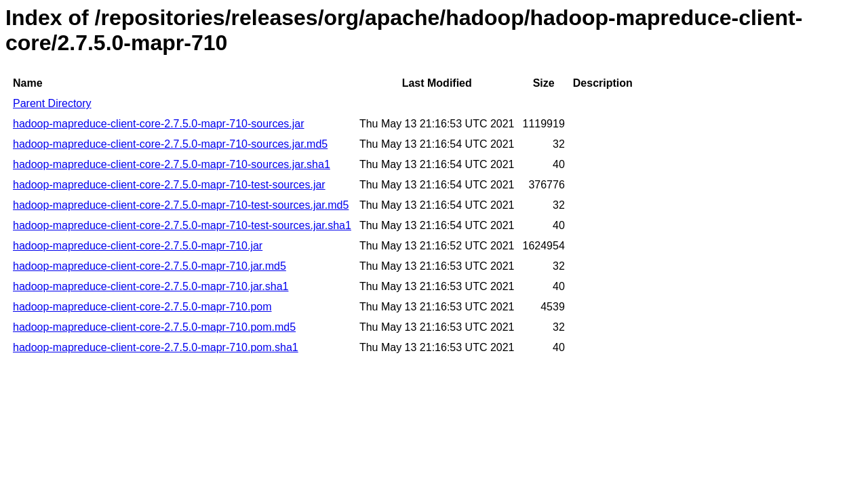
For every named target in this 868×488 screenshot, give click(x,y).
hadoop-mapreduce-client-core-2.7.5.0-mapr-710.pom (142, 307)
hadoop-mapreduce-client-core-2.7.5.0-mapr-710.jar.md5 (150, 266)
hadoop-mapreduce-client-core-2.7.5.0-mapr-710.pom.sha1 (156, 347)
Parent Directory (52, 103)
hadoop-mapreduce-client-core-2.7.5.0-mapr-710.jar (138, 246)
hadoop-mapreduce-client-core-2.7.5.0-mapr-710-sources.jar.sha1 (172, 164)
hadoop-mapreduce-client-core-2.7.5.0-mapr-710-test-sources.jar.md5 (181, 205)
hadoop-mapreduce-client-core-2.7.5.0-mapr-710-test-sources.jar (169, 185)
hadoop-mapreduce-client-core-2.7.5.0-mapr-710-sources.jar (159, 124)
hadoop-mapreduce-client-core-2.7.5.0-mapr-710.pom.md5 (154, 327)
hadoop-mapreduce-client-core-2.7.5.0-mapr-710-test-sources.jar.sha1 (182, 225)
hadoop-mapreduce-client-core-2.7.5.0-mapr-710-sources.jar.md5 (170, 144)
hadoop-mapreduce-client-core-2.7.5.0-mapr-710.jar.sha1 (151, 286)
